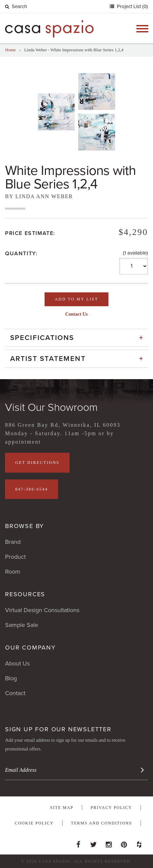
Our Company (30, 648)
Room (13, 572)
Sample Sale (22, 625)
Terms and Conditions (101, 823)
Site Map (62, 808)
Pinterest (124, 843)
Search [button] (16, 6)
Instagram (109, 843)
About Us (17, 663)
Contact (15, 693)
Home (10, 50)
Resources (25, 594)
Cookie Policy (34, 823)
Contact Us (76, 314)
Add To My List (76, 299)
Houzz (139, 843)
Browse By (24, 526)
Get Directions (37, 463)
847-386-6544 (32, 489)
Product (15, 557)
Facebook (78, 843)
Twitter (94, 843)
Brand (13, 542)
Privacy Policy (111, 808)
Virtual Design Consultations (42, 610)
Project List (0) (132, 6)
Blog (11, 678)
